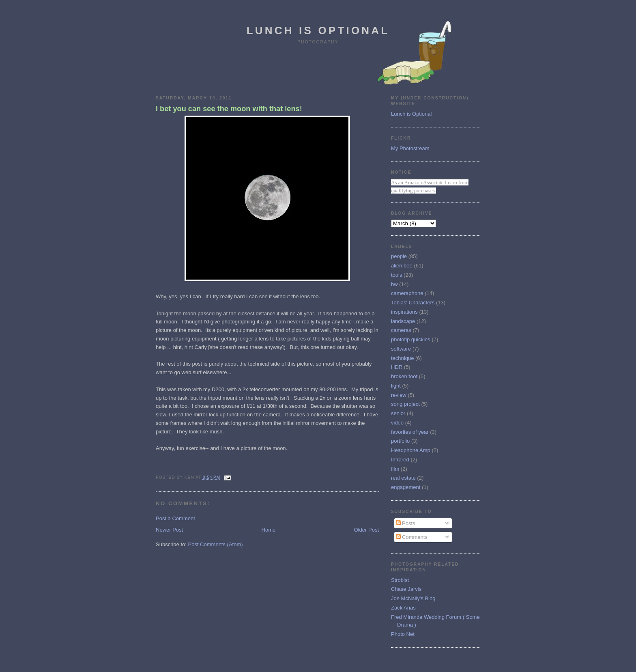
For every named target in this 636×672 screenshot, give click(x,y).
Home (269, 530)
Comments (412, 537)
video (397, 423)
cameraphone (407, 293)
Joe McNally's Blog (413, 598)
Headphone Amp (411, 450)
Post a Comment (175, 518)
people (399, 256)
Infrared (400, 460)
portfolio (400, 441)
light (396, 386)
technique (402, 358)
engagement (406, 487)
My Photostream (410, 148)
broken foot (404, 376)
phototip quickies (411, 339)
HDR (397, 367)
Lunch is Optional (318, 30)
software (401, 349)
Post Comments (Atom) (216, 544)
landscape (403, 321)
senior (398, 413)
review (399, 395)
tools (396, 275)
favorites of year (410, 432)
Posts (406, 523)
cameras (401, 330)
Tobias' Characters (413, 303)
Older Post (366, 530)
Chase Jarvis (406, 589)
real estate (403, 478)
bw (394, 284)
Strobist (400, 580)
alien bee (402, 266)
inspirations (404, 312)
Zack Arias (403, 608)
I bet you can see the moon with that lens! (229, 109)
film (395, 469)
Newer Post (169, 530)
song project (405, 404)
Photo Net (403, 634)
